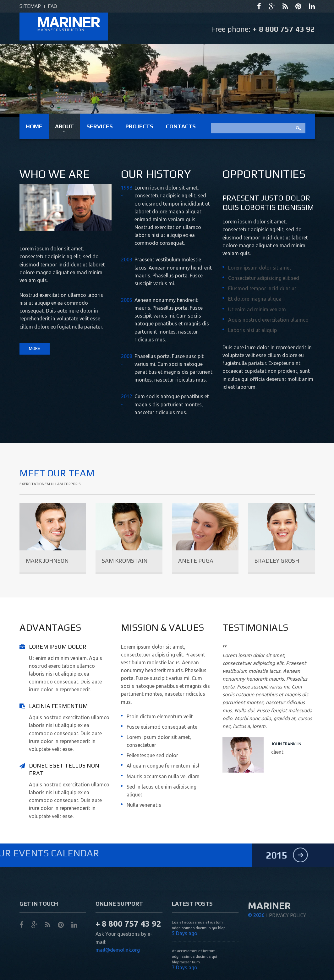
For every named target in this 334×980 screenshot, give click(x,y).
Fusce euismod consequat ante (162, 727)
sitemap (30, 6)
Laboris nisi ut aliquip (252, 330)
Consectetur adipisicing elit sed (264, 278)
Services (100, 126)
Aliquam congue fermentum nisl (163, 766)
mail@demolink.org (118, 972)
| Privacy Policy (286, 937)
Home (34, 126)
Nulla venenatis (144, 805)
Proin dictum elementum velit (160, 716)
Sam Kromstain (125, 561)
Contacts (181, 126)
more (35, 348)
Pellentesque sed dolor (152, 755)
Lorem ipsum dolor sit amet (260, 268)
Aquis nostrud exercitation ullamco (268, 320)
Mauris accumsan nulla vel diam (163, 776)
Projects (139, 126)
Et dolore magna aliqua (255, 299)
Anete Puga (196, 561)
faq (52, 6)
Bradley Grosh (277, 561)
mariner (68, 22)
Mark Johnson (47, 561)
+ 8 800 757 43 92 (284, 29)
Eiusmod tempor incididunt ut (262, 288)
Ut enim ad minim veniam (257, 309)
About (64, 126)
